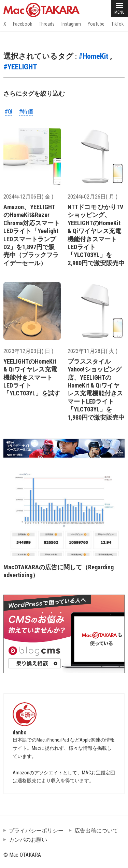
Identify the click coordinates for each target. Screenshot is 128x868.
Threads (47, 24)
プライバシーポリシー (36, 831)
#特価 (26, 112)
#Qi (8, 112)
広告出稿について (96, 831)
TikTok (117, 24)
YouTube (96, 24)
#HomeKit (93, 56)
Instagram (71, 24)
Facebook (23, 24)
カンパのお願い (28, 840)
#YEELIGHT (20, 67)
